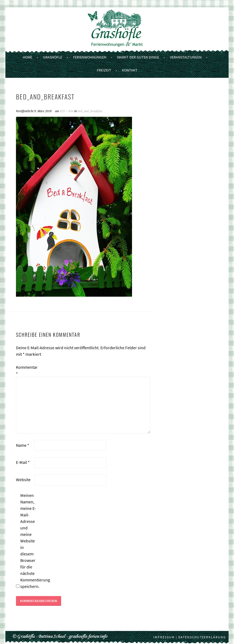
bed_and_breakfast (90, 111)
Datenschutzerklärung (202, 637)
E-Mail (23, 462)
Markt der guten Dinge (138, 57)
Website (23, 480)
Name (23, 445)
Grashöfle (53, 57)
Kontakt (130, 70)
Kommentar (25, 370)
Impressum (164, 637)
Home (27, 57)
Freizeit (104, 70)
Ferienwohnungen (90, 57)
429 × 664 (67, 111)
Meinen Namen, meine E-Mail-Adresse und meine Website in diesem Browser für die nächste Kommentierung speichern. (29, 541)
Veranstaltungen (186, 57)
